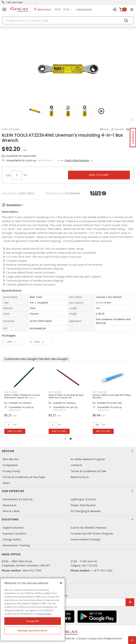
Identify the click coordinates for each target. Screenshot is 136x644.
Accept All (33, 621)
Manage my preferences (33, 630)
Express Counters (14, 533)
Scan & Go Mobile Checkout (89, 528)
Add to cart (99, 175)
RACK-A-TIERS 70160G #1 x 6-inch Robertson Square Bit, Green (22, 396)
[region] (33, 610)
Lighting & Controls (83, 499)
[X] (61, 583)
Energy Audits (12, 539)
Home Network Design (86, 539)
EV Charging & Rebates (86, 511)
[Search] (68, 20)
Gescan (68, 451)
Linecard (76, 465)
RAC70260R (55, 392)
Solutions (68, 519)
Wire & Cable (11, 511)
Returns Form (80, 477)
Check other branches (77, 160)
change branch (84, 9)
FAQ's (6, 483)
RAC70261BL (100, 392)
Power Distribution (83, 505)
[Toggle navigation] (4, 9)
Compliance (10, 465)
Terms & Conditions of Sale (88, 471)
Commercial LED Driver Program (92, 533)
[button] (65, 439)
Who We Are (11, 459)
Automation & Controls (18, 499)
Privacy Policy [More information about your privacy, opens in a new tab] (44, 614)
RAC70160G (11, 392)
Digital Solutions (13, 528)
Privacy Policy (12, 471)
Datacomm (10, 505)
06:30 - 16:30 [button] (62, 9)
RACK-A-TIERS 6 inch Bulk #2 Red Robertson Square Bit (66, 396)
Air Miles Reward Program (88, 459)
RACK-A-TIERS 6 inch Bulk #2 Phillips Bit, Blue (112, 396)
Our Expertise (68, 491)
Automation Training (16, 545)
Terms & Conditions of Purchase (24, 477)
